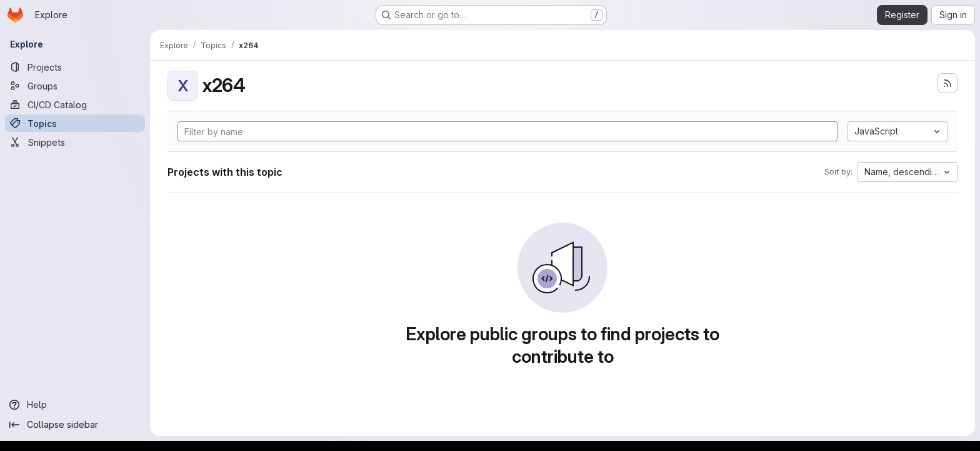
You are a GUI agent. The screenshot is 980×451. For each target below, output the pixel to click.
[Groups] (75, 86)
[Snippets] (75, 142)
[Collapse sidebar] (75, 425)
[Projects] (75, 67)
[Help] (75, 405)
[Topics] (75, 123)
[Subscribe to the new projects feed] (947, 83)
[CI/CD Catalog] (75, 104)
